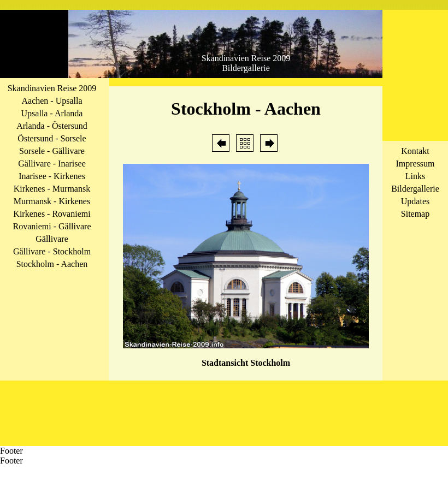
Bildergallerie (415, 189)
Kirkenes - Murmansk (52, 189)
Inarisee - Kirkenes (52, 176)
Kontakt (415, 151)
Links (415, 176)
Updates (415, 201)
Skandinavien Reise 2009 (52, 88)
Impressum (415, 164)
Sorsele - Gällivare (52, 151)
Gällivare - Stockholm (52, 251)
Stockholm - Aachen (52, 264)
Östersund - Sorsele (52, 138)
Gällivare (52, 239)
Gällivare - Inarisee (52, 164)
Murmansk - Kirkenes (52, 201)
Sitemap (415, 214)
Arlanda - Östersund (52, 126)
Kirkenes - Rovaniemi (52, 214)
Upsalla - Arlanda (52, 113)
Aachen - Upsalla (52, 101)
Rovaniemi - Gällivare (52, 226)
